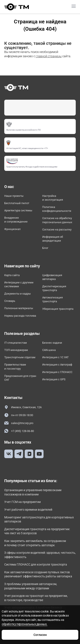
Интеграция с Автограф (57, 365)
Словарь (10, 301)
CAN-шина (49, 350)
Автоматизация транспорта (52, 299)
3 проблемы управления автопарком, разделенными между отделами (31, 586)
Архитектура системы (18, 210)
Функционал (12, 229)
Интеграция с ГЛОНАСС (57, 372)
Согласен (40, 635)
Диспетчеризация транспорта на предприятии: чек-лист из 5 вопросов (37, 531)
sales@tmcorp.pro (19, 423)
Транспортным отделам (20, 357)
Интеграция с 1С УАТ (55, 357)
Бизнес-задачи (52, 343)
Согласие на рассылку (57, 229)
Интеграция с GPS (54, 379)
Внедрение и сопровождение (16, 220)
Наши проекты (14, 196)
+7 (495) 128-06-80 (19, 431)
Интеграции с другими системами (19, 284)
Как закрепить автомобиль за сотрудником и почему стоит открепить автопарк (35, 543)
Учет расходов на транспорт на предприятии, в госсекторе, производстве (36, 598)
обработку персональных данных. (25, 624)
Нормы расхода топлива (20, 316)
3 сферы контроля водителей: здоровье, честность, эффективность (40, 555)
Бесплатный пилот (17, 203)
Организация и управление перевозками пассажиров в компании (33, 492)
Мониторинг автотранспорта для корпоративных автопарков (39, 519)
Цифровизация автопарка (52, 277)
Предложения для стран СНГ (20, 378)
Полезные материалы (19, 308)
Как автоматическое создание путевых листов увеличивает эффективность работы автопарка (38, 574)
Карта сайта (12, 275)
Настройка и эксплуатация (53, 198)
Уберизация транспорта (58, 309)
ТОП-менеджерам (16, 350)
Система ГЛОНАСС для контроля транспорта (36, 564)
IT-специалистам (16, 343)
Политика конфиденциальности (57, 209)
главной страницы (49, 56)
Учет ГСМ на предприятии (23, 502)
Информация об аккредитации (53, 239)
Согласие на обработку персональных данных (57, 220)
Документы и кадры (17, 294)
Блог (45, 248)
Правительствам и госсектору (15, 366)
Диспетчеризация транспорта (54, 288)
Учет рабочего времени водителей (28, 510)
